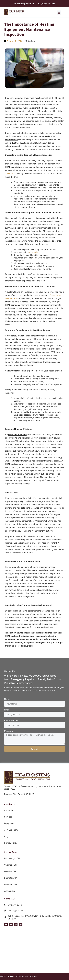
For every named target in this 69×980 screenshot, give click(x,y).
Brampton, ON (11, 878)
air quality (34, 252)
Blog (6, 836)
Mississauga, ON (12, 858)
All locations (10, 891)
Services (8, 817)
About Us (9, 810)
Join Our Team (11, 830)
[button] (59, 13)
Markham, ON (11, 884)
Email (7, 710)
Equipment (9, 823)
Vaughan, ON (10, 865)
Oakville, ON (10, 871)
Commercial (11, 173)
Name (7, 699)
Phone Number (11, 720)
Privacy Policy (11, 843)
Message (8, 731)
